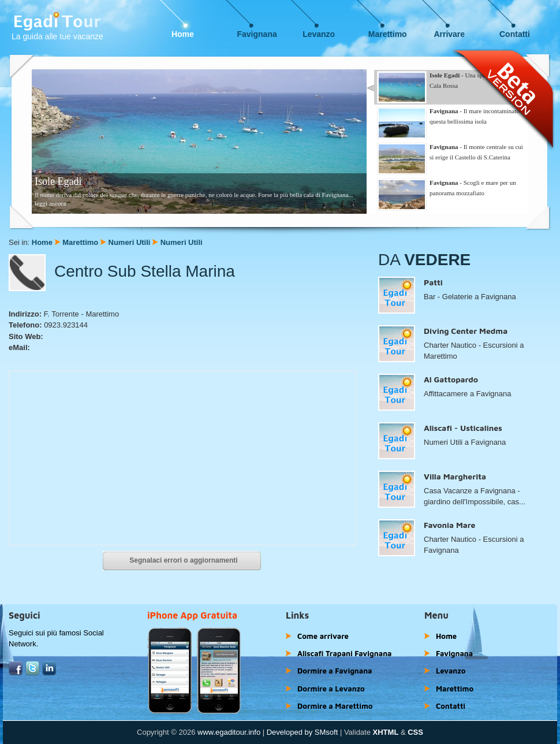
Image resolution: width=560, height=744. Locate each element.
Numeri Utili (130, 242)
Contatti (515, 34)
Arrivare (449, 34)
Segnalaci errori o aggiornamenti (183, 560)
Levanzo (319, 34)
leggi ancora (50, 203)
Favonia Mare (449, 525)
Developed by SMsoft (303, 732)
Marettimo (388, 34)
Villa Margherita (455, 476)
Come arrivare (323, 636)
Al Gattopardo (451, 379)
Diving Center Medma (466, 331)
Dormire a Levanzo (331, 689)
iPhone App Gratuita (192, 615)
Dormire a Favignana (335, 671)
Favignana (257, 34)
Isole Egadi (58, 181)
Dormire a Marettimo (335, 706)
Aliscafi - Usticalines (463, 428)
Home (183, 34)
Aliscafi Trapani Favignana (345, 653)
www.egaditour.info (229, 732)
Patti (433, 282)
